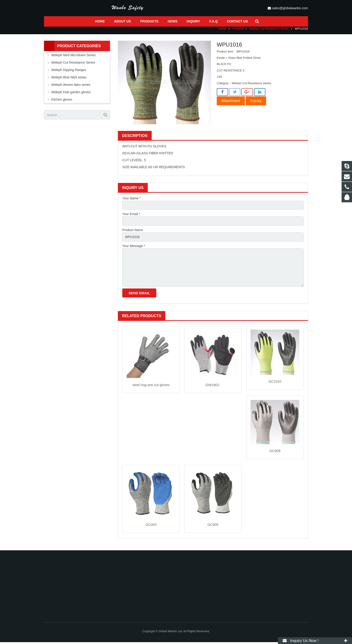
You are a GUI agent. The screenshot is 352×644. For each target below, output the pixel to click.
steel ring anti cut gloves (151, 389)
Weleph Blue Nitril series (69, 80)
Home (223, 32)
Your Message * (134, 249)
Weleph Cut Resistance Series (269, 32)
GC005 (213, 528)
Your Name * (131, 201)
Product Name (133, 233)
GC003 (151, 528)
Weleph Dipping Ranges (69, 73)
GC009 (275, 455)
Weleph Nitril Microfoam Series (73, 58)
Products (238, 32)
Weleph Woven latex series (71, 88)
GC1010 (275, 385)
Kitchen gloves (62, 102)
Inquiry (256, 104)
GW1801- (213, 389)
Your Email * (131, 217)
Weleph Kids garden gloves (71, 95)
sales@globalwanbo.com (299, 8)
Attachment (231, 104)
